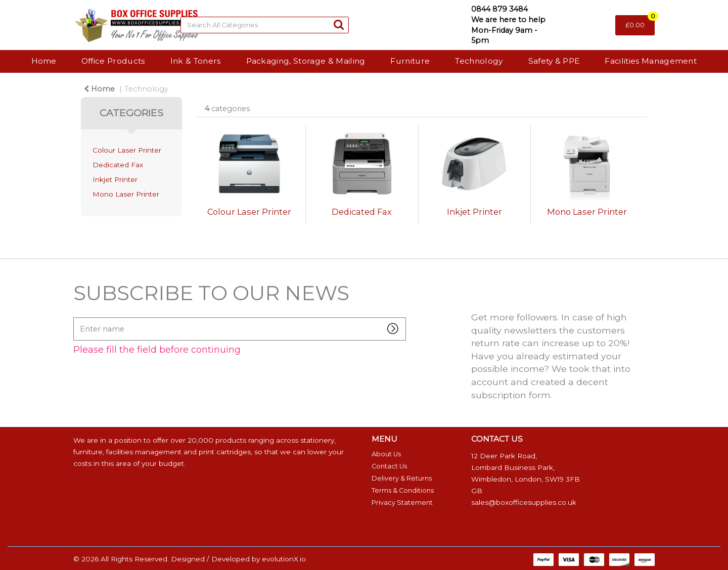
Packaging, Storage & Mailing (306, 61)
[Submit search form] (339, 25)
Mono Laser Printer (126, 194)
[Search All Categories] (265, 25)
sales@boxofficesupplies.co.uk (524, 502)
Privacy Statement (402, 503)
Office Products (113, 61)
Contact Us (389, 466)
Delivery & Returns (402, 478)
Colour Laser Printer (127, 150)
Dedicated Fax (118, 165)
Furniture (410, 61)
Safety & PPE (554, 61)
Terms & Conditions (403, 490)
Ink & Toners (196, 61)
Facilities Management (651, 61)
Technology (479, 61)
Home (44, 61)
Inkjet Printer (115, 179)
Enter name (76, 317)
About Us (386, 454)
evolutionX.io (284, 559)
